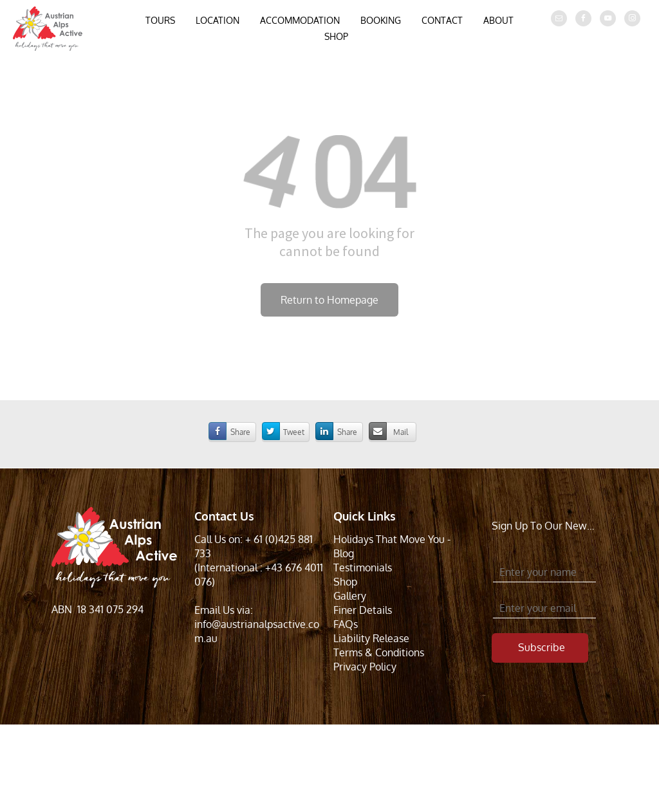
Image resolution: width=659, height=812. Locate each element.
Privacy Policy (365, 667)
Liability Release (371, 638)
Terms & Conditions (379, 652)
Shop (345, 582)
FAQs (346, 624)
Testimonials (363, 567)
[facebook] (583, 20)
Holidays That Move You (389, 539)
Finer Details (363, 610)
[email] (559, 20)
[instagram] (632, 20)
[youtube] (608, 20)
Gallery (350, 596)
